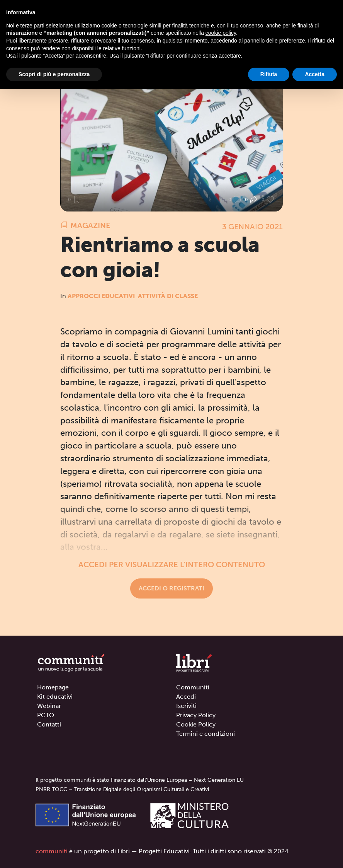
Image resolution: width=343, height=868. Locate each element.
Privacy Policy (196, 715)
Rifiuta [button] (269, 74)
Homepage (53, 687)
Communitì (193, 687)
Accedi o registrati (171, 588)
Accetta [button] (315, 74)
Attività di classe (168, 296)
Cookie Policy (196, 724)
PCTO (46, 715)
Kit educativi (55, 697)
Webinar (49, 706)
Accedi (186, 697)
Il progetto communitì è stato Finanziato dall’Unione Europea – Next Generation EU (140, 780)
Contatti (49, 724)
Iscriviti (186, 706)
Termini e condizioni (205, 734)
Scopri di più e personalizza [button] (54, 74)
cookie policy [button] (221, 33)
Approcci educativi (101, 296)
